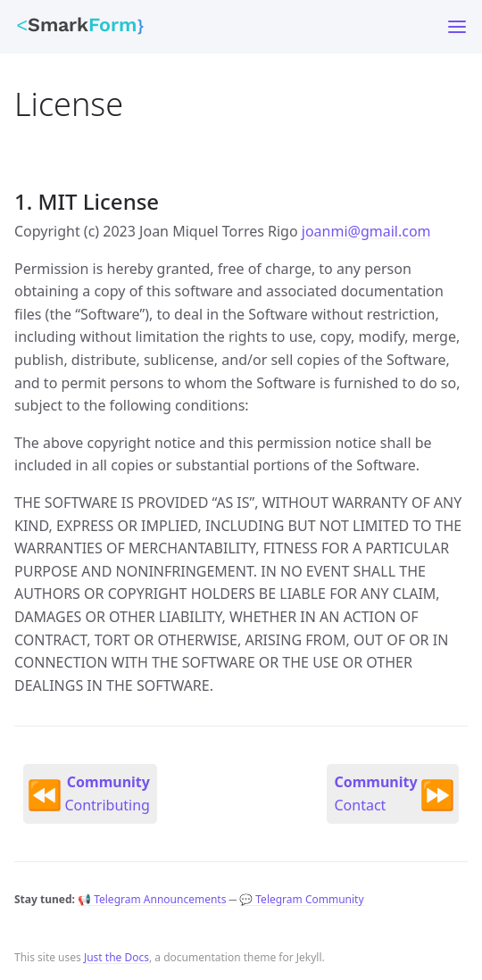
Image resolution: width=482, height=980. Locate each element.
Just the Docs (116, 957)
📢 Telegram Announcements (152, 899)
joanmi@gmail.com (366, 231)
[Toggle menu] (457, 27)
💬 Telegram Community (301, 899)
